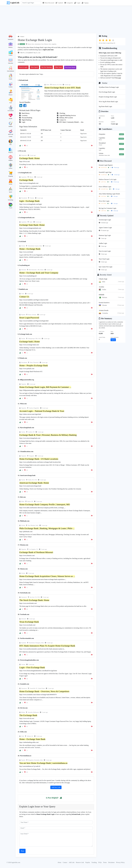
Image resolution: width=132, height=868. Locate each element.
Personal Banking (27, 118)
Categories (69, 3)
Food (11, 103)
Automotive (11, 39)
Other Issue (58, 67)
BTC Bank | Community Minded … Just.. (71, 122)
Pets (10, 144)
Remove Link (80, 862)
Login (77, 3)
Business (11, 47)
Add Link (72, 862)
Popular (88, 862)
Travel (10, 208)
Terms (105, 862)
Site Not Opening (46, 67)
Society (11, 184)
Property (11, 152)
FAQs (100, 862)
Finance (11, 95)
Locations (24, 115)
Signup (85, 3)
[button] (61, 798)
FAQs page (118, 78)
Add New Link (56, 787)
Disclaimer (111, 862)
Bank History (25, 113)
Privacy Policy (120, 862)
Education (11, 63)
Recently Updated (105, 216)
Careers (11, 55)
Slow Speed (34, 67)
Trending (94, 862)
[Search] (31, 3)
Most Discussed (48, 3)
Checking (62, 113)
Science (11, 168)
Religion (11, 160)
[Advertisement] (66, 20)
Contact (65, 862)
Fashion (11, 87)
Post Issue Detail (70, 67)
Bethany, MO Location (66, 118)
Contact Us (63, 120)
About (59, 862)
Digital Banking (26, 120)
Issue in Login (23, 67)
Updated (59, 3)
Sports (10, 192)
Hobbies (11, 126)
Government (11, 111)
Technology (11, 200)
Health (11, 119)
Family (11, 79)
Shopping (11, 176)
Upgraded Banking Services (67, 115)
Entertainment (10, 71)
